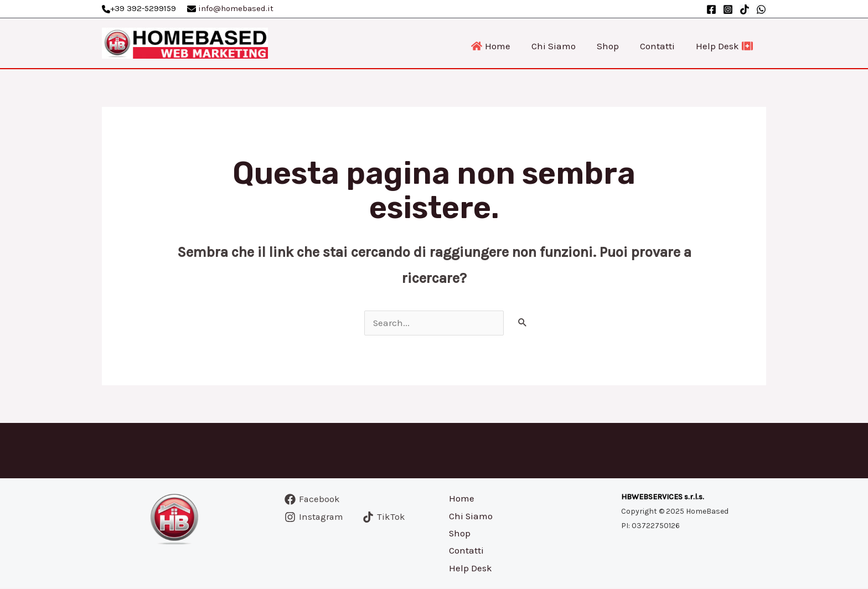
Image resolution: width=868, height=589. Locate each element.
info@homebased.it (236, 8)
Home (461, 499)
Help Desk (469, 569)
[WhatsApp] (761, 9)
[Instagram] (728, 9)
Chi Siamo (470, 516)
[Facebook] (711, 9)
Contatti (465, 551)
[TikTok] (745, 9)
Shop (459, 534)
